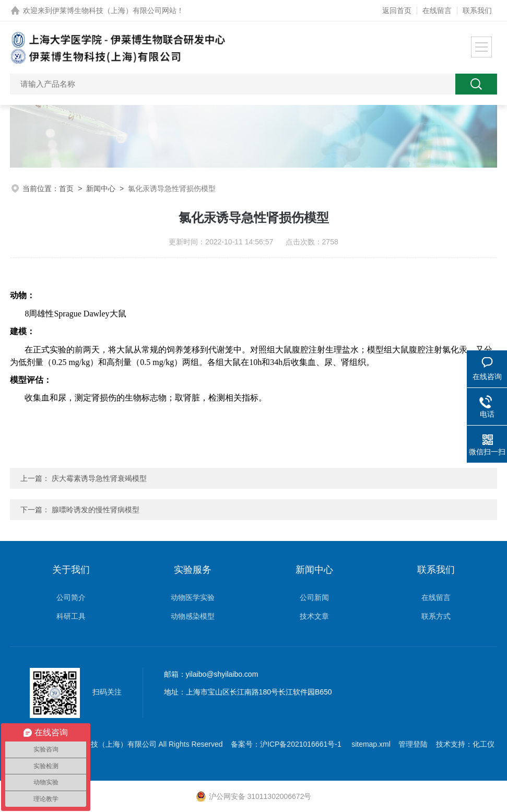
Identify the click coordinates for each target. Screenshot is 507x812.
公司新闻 (314, 597)
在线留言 (437, 10)
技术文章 (314, 616)
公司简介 (71, 597)
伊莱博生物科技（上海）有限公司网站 (114, 10)
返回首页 (397, 10)
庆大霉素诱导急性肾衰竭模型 (99, 478)
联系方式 (436, 616)
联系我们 (477, 10)
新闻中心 (101, 189)
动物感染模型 (193, 616)
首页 (66, 189)
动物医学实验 (193, 597)
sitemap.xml (371, 744)
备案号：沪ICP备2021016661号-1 (287, 744)
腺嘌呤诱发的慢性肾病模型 (96, 510)
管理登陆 (413, 744)
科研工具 (71, 616)
